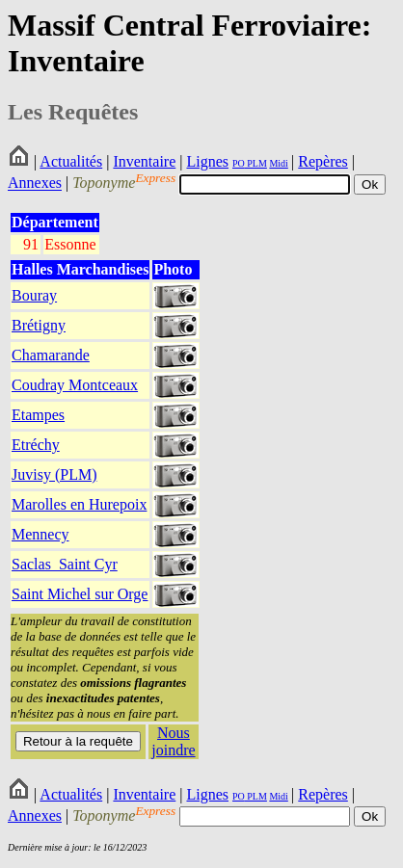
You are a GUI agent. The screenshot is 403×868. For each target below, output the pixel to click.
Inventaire (144, 161)
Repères (323, 161)
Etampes (38, 415)
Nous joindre (173, 741)
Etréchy (36, 445)
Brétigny (39, 325)
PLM (256, 163)
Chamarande (51, 355)
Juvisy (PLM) (54, 474)
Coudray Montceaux (75, 385)
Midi (278, 163)
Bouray (34, 295)
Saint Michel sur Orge (80, 594)
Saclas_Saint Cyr (65, 564)
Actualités (71, 161)
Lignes (207, 161)
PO (239, 163)
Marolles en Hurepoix (79, 504)
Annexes (35, 184)
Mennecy (40, 534)
